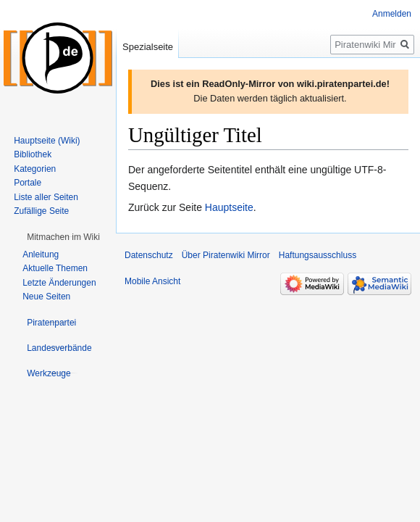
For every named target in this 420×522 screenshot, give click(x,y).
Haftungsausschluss (318, 255)
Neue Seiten (46, 297)
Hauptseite (229, 207)
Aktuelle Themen (55, 268)
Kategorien (35, 169)
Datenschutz (149, 255)
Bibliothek (33, 154)
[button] (63, 237)
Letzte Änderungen (59, 283)
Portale (28, 183)
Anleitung (41, 254)
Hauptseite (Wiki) (47, 141)
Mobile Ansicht (152, 281)
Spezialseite (148, 47)
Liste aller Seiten (46, 197)
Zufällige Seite (41, 211)
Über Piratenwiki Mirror (226, 255)
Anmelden (392, 14)
